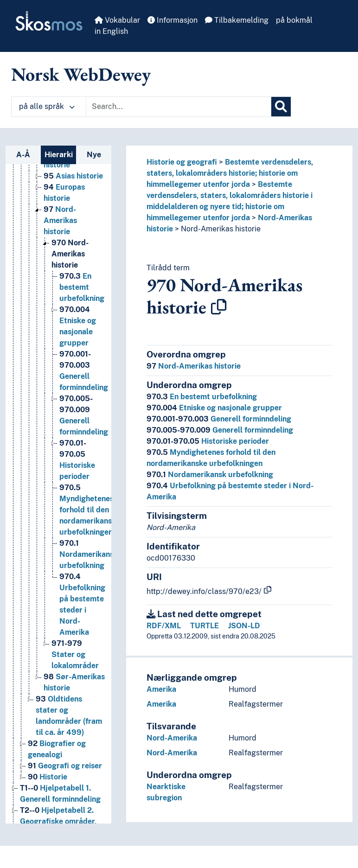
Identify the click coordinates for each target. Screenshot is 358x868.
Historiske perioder (208, 441)
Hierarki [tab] (59, 155)
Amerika (161, 689)
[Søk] (281, 107)
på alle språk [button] (47, 106)
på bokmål (294, 20)
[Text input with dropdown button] (179, 107)
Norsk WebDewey (81, 74)
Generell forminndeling (219, 419)
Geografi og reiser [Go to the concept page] (65, 766)
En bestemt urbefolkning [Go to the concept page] (82, 287)
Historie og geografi (182, 162)
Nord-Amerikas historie (221, 229)
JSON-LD (244, 626)
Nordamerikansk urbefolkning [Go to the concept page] (89, 554)
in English (111, 31)
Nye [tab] (94, 155)
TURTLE (205, 626)
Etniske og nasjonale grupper (214, 408)
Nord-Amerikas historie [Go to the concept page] (60, 220)
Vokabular (117, 20)
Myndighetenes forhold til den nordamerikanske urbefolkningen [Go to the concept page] (90, 510)
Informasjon (173, 20)
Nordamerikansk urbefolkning (210, 475)
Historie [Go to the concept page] (48, 777)
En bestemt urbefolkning (202, 397)
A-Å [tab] (23, 155)
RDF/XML (164, 626)
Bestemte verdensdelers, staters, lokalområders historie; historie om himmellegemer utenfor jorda (230, 173)
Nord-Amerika (172, 738)
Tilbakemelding (237, 20)
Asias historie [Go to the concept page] (73, 176)
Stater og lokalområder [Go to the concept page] (75, 654)
